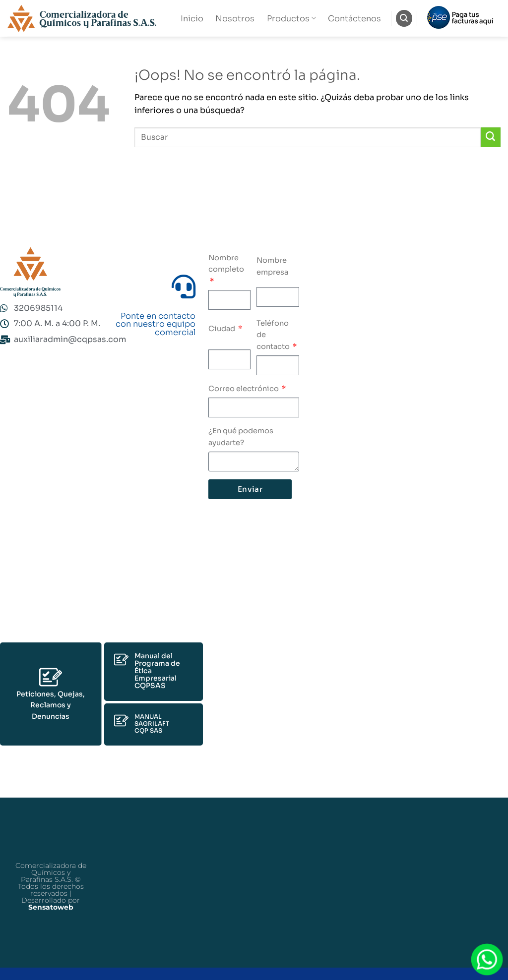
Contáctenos (354, 19)
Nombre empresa (272, 266)
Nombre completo (226, 264)
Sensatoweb (51, 907)
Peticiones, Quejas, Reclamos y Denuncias (51, 705)
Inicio (192, 19)
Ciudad (222, 329)
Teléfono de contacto (274, 335)
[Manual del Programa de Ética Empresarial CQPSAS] (121, 660)
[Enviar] (491, 137)
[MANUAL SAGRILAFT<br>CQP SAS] (121, 721)
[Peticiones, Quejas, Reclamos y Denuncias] (51, 677)
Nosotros (235, 19)
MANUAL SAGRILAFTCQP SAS (152, 723)
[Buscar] (404, 18)
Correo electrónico (244, 389)
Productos (291, 19)
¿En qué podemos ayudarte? (241, 437)
